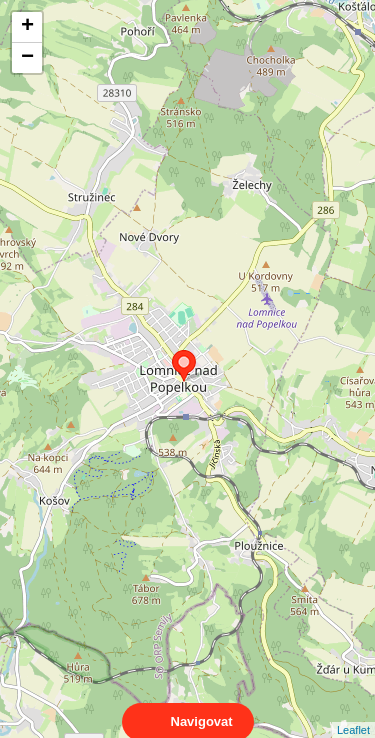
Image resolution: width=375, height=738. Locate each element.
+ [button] (27, 27)
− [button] (27, 58)
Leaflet (353, 712)
